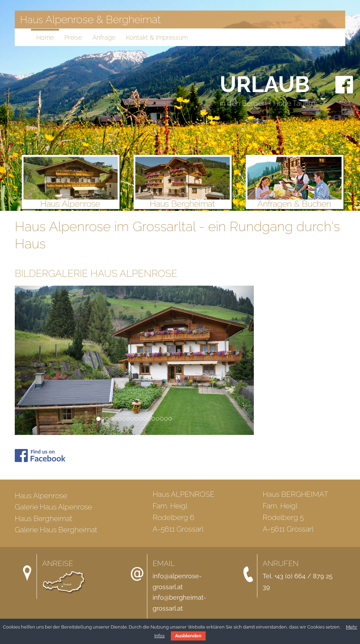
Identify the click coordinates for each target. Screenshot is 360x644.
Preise (73, 37)
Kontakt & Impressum (157, 37)
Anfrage (104, 37)
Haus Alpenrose (41, 496)
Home (45, 37)
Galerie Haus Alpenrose (53, 507)
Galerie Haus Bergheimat (56, 530)
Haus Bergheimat (43, 518)
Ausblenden (188, 636)
